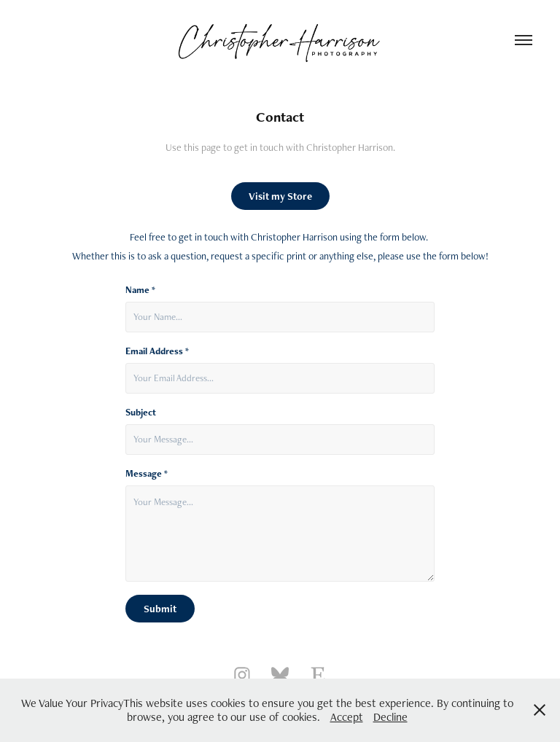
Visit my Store (280, 196)
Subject (141, 413)
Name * (140, 290)
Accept (347, 717)
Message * (147, 474)
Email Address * (157, 351)
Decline (390, 717)
